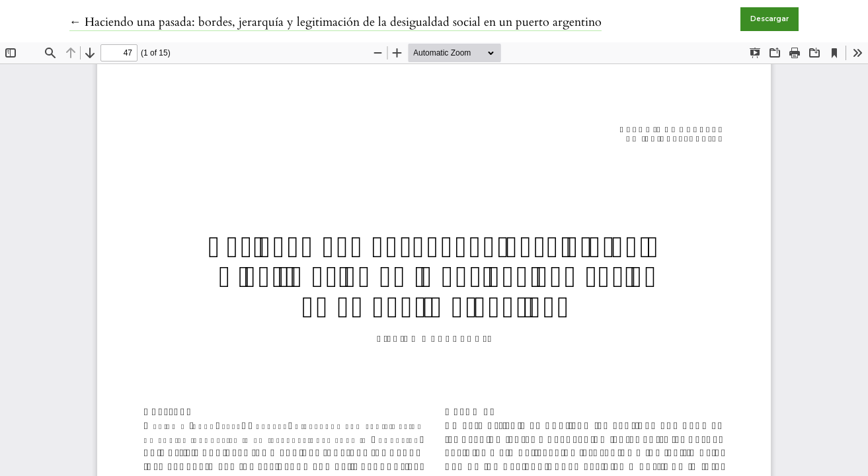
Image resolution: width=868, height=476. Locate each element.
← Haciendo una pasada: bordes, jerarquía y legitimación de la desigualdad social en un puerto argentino (335, 22)
